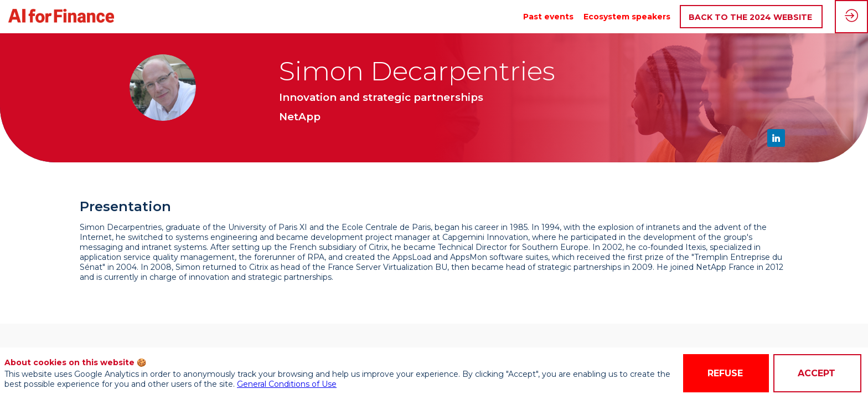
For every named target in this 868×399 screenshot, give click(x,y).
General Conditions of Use (287, 384)
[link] (548, 17)
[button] (751, 17)
